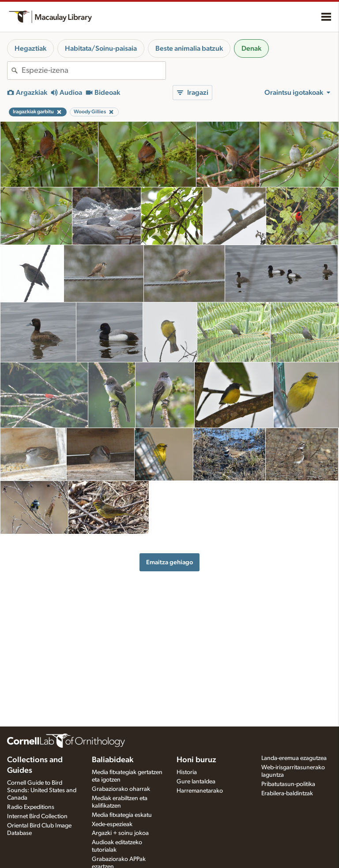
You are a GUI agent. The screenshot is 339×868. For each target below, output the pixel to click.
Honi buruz (196, 760)
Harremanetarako (200, 791)
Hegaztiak (30, 48)
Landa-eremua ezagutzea (294, 758)
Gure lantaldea (196, 782)
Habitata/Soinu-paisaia (101, 48)
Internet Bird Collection (37, 816)
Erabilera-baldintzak (287, 793)
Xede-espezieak (112, 824)
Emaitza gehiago (169, 562)
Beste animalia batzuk (189, 48)
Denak (251, 48)
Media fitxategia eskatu (122, 815)
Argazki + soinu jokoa (120, 833)
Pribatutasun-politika (288, 784)
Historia (187, 772)
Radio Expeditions (31, 807)
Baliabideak (113, 760)
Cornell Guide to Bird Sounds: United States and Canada (42, 790)
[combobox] (94, 71)
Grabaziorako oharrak (121, 789)
